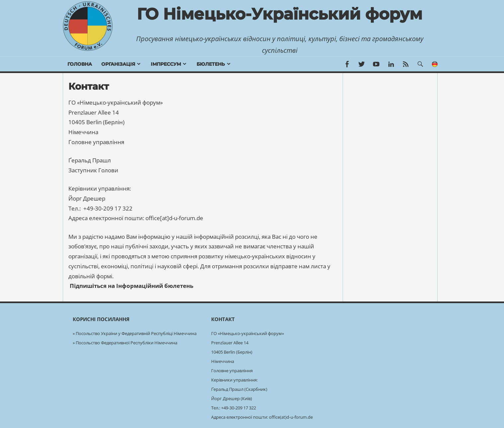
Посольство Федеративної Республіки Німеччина (126, 343)
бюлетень (211, 64)
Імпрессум (166, 64)
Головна (80, 64)
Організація (118, 64)
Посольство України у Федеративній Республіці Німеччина (136, 333)
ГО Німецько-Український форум (280, 14)
